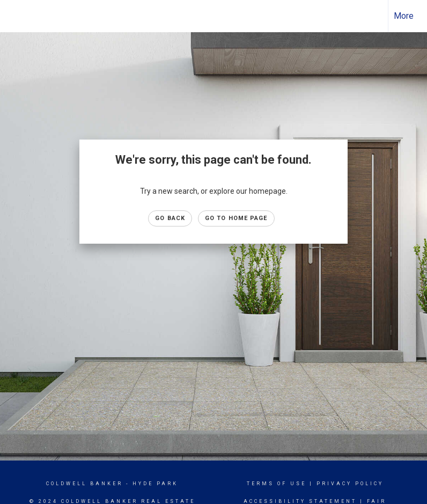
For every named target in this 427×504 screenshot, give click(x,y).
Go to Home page (236, 218)
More (404, 16)
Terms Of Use (277, 484)
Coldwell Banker (84, 484)
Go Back (170, 218)
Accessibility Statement (300, 501)
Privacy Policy (350, 484)
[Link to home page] (14, 16)
